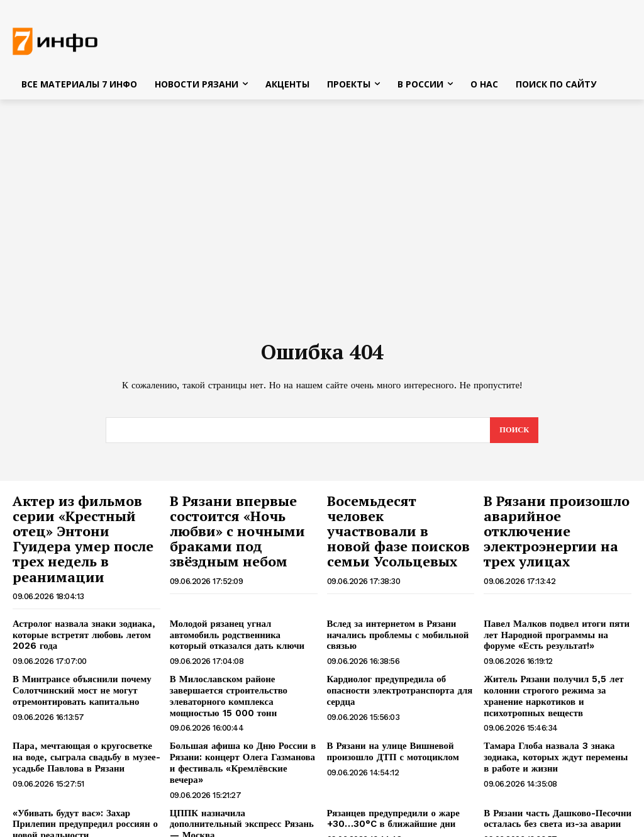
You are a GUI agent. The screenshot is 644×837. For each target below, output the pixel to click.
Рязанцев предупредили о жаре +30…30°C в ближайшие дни (389, 778)
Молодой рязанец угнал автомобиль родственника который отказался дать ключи (242, 612)
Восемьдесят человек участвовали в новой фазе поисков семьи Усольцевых (394, 522)
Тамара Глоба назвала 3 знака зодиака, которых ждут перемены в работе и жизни (554, 730)
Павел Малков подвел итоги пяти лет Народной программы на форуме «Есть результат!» (552, 612)
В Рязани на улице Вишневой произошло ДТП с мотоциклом (389, 725)
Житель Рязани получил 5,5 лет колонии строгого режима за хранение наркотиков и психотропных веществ (549, 671)
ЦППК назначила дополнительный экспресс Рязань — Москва (241, 778)
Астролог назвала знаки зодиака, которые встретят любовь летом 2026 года (79, 612)
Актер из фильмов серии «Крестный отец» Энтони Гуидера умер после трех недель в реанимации (83, 529)
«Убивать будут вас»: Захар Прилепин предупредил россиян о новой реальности (80, 784)
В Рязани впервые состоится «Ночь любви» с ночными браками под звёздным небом (243, 529)
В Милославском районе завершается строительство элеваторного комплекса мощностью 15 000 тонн (243, 671)
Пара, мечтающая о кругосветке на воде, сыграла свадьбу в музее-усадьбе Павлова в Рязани (84, 730)
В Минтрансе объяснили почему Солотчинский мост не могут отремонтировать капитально (77, 666)
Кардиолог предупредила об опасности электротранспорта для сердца (395, 666)
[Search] (514, 433)
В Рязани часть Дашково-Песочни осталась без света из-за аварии (553, 778)
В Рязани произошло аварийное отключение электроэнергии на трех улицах (548, 529)
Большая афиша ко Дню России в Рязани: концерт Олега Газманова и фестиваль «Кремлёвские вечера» (241, 730)
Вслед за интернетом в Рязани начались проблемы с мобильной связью (393, 612)
